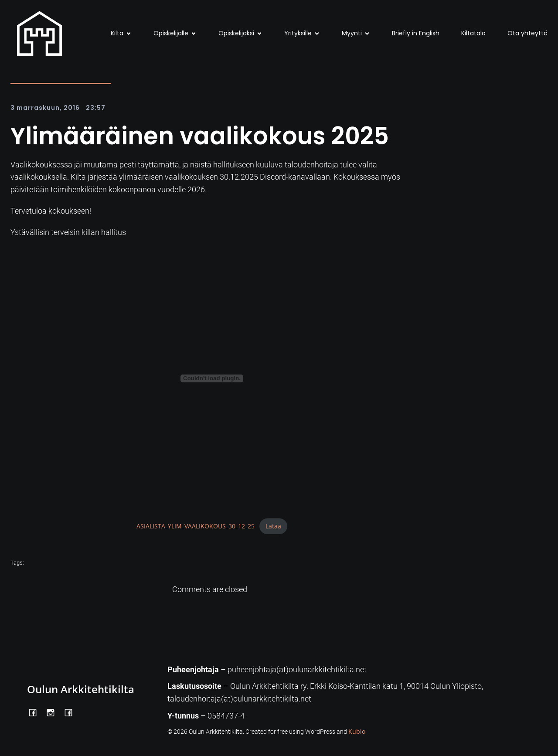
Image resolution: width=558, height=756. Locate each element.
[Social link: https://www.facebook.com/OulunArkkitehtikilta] (36, 712)
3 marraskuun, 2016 (45, 108)
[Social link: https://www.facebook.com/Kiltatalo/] (72, 712)
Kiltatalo (473, 33)
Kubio (357, 731)
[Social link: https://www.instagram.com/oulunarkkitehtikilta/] (54, 712)
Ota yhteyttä (527, 33)
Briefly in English (416, 33)
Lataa (273, 526)
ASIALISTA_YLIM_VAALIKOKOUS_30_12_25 (196, 526)
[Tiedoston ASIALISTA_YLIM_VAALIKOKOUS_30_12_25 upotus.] (212, 378)
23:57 (96, 108)
